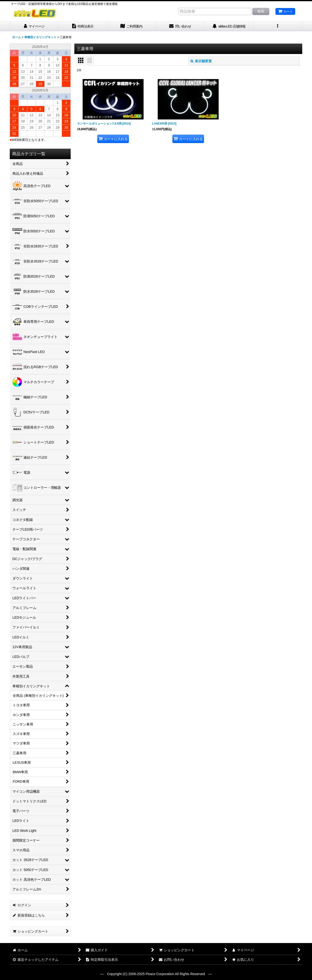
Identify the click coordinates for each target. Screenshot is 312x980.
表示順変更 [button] (201, 61)
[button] (278, 26)
